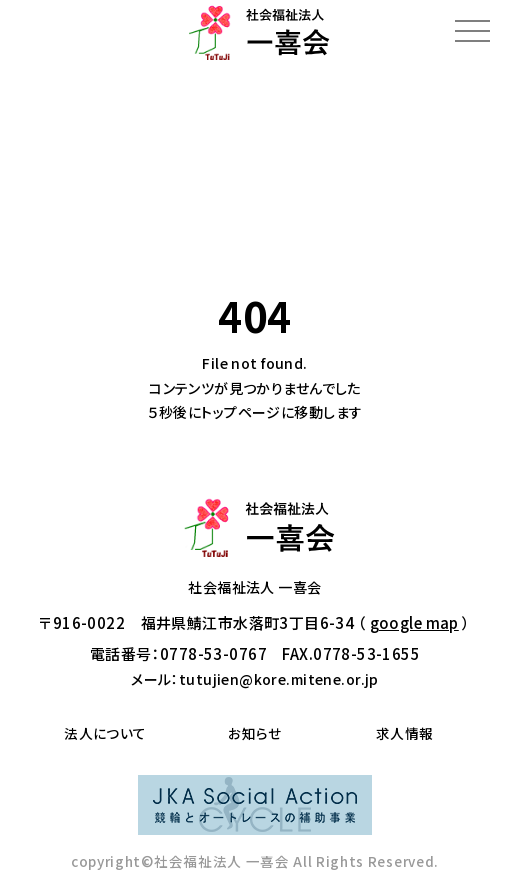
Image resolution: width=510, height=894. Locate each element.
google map (414, 622)
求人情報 (405, 733)
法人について (105, 733)
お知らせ (255, 733)
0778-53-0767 (213, 653)
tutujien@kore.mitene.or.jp (279, 679)
